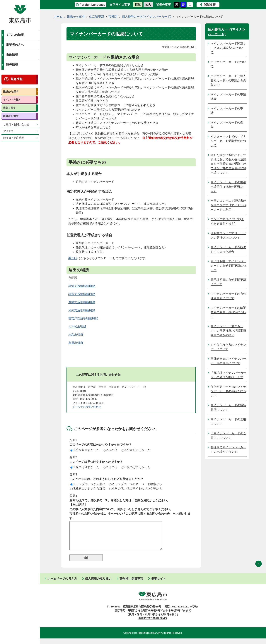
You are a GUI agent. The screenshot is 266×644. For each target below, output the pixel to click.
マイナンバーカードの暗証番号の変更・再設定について (228, 312)
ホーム (58, 17)
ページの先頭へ (259, 569)
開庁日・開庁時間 (14, 138)
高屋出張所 (76, 343)
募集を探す (9, 108)
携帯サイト (158, 584)
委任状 (73, 258)
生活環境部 (97, 17)
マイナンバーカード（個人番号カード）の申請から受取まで (228, 80)
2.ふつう (110, 450)
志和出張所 (76, 335)
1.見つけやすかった (85, 467)
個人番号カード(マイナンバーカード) (147, 17)
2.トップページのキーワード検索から (135, 484)
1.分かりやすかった (85, 450)
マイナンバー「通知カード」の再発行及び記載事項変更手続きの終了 (228, 331)
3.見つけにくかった (136, 467)
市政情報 (12, 55)
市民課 (113, 17)
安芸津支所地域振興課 (83, 318)
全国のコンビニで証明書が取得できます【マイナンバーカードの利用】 (228, 205)
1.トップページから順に (88, 484)
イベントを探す (12, 100)
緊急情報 (17, 79)
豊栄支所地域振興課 (82, 302)
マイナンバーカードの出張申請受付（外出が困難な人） (228, 187)
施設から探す (11, 92)
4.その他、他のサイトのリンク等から (135, 488)
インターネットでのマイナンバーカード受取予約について (228, 141)
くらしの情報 (15, 35)
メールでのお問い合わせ (87, 407)
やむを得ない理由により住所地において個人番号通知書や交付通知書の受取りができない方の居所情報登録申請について (228, 164)
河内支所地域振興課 (82, 310)
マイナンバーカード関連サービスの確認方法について (228, 48)
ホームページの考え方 (62, 584)
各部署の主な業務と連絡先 (153, 624)
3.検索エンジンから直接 (88, 488)
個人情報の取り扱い (98, 584)
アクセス (8, 131)
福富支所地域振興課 (82, 294)
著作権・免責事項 (131, 584)
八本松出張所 (77, 327)
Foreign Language (92, 5)
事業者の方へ (15, 45)
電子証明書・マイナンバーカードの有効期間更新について (228, 266)
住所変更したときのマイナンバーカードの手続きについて (228, 391)
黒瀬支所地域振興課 (82, 286)
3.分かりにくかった (136, 450)
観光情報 (12, 65)
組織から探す (11, 116)
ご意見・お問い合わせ (16, 124)
